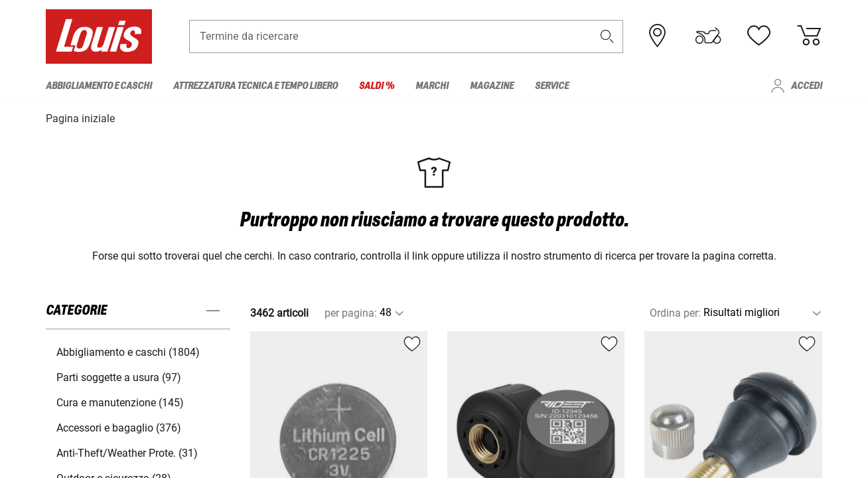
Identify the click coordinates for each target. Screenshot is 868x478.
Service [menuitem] (552, 86)
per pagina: (351, 312)
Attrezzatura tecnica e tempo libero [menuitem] (255, 86)
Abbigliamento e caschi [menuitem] (99, 86)
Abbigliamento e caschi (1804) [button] (128, 351)
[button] (607, 38)
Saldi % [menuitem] (377, 86)
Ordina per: (675, 312)
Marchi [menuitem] (432, 86)
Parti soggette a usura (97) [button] (119, 376)
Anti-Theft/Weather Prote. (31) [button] (127, 452)
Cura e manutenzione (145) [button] (120, 401)
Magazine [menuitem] (492, 86)
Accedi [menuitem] (807, 86)
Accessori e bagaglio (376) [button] (119, 427)
